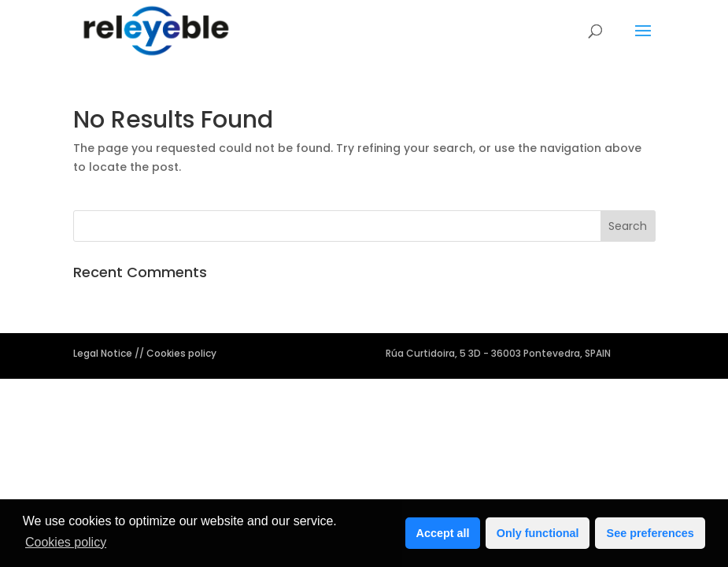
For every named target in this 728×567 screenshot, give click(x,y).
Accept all (443, 533)
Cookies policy (66, 542)
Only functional (538, 533)
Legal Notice (104, 353)
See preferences (650, 533)
